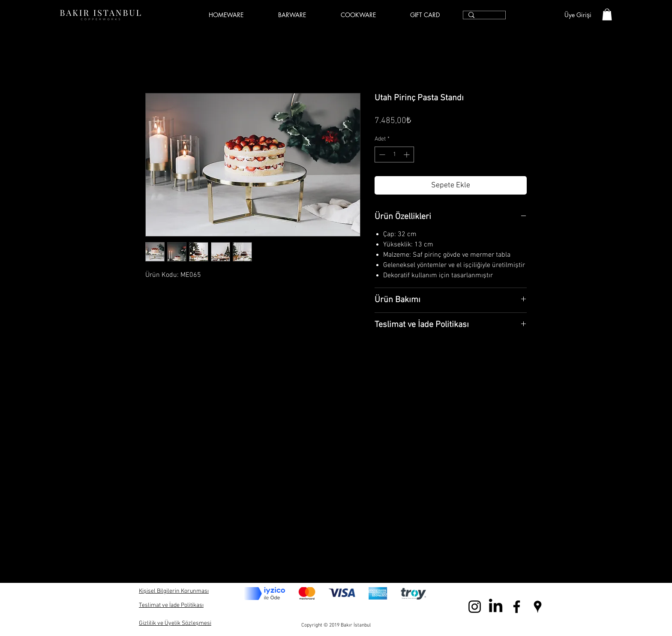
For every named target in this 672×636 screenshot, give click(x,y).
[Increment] (407, 154)
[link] (607, 14)
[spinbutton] (394, 154)
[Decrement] (381, 154)
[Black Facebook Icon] (517, 607)
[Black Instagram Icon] (475, 607)
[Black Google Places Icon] (538, 607)
